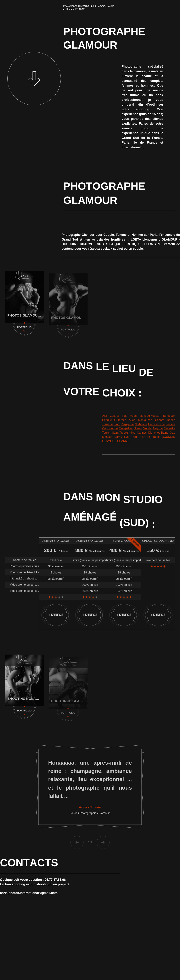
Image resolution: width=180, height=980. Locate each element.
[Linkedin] (178, 965)
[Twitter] (178, 975)
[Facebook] (178, 970)
